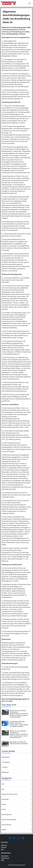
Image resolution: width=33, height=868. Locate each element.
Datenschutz (5, 858)
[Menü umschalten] (29, 3)
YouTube (5, 772)
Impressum (5, 856)
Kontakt (4, 847)
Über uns (4, 845)
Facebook (6, 757)
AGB (2, 860)
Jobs (2, 849)
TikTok (5, 767)
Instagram (6, 762)
